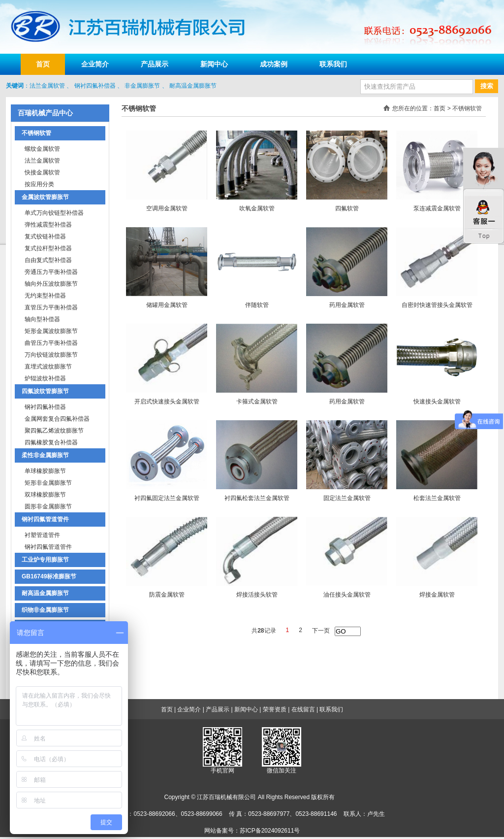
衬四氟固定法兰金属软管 (167, 498)
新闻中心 (214, 64)
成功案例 (274, 64)
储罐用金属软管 (167, 305)
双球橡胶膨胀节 (45, 495)
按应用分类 (39, 184)
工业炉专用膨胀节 (45, 560)
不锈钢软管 (36, 133)
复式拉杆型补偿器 (48, 248)
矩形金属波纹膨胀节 (51, 331)
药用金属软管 (347, 305)
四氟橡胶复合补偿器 (51, 442)
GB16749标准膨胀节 (49, 576)
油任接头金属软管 (347, 595)
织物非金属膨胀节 (45, 610)
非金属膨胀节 (142, 86)
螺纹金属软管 (42, 149)
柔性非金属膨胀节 (45, 455)
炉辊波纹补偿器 (45, 378)
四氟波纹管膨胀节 (45, 391)
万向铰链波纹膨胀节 (51, 355)
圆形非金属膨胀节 (48, 506)
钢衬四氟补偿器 (95, 86)
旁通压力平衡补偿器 (51, 272)
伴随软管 (257, 305)
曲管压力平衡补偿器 (51, 343)
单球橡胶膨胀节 (45, 471)
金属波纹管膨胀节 (45, 197)
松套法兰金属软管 (437, 498)
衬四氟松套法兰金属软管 (257, 498)
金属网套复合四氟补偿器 (57, 419)
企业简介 (95, 64)
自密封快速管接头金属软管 (437, 305)
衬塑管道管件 (42, 535)
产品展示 (155, 64)
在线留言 (303, 709)
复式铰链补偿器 (45, 236)
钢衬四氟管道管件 (45, 519)
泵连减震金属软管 (437, 208)
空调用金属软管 (167, 208)
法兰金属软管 (47, 86)
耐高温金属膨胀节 (193, 86)
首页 (43, 64)
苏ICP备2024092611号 (270, 831)
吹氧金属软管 (257, 208)
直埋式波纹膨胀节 (48, 367)
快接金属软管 (42, 172)
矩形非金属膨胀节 (48, 483)
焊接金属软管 (437, 595)
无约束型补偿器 (45, 296)
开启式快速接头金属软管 (167, 402)
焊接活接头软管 (257, 595)
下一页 (321, 631)
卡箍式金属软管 (257, 402)
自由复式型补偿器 (48, 260)
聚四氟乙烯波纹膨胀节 (54, 431)
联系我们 (333, 64)
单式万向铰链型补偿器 (54, 213)
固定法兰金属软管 (347, 498)
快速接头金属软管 (437, 402)
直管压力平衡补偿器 (51, 307)
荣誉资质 (275, 709)
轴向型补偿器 (42, 319)
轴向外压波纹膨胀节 (51, 284)
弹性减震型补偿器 (48, 225)
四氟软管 (347, 208)
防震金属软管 (167, 595)
